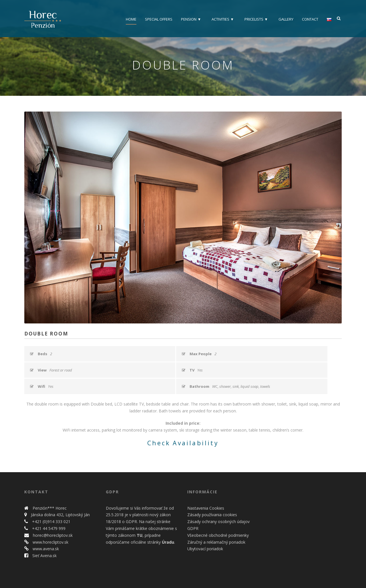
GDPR (193, 528)
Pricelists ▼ (256, 19)
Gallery (286, 19)
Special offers (159, 19)
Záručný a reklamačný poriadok (216, 542)
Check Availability (183, 443)
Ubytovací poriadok (205, 549)
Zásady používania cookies (212, 515)
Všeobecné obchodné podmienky (218, 535)
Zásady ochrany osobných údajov (218, 522)
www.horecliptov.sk (50, 542)
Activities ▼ (223, 19)
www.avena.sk (45, 549)
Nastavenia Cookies (206, 508)
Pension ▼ (191, 19)
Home (131, 19)
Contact (310, 19)
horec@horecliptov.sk (52, 535)
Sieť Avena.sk (44, 556)
